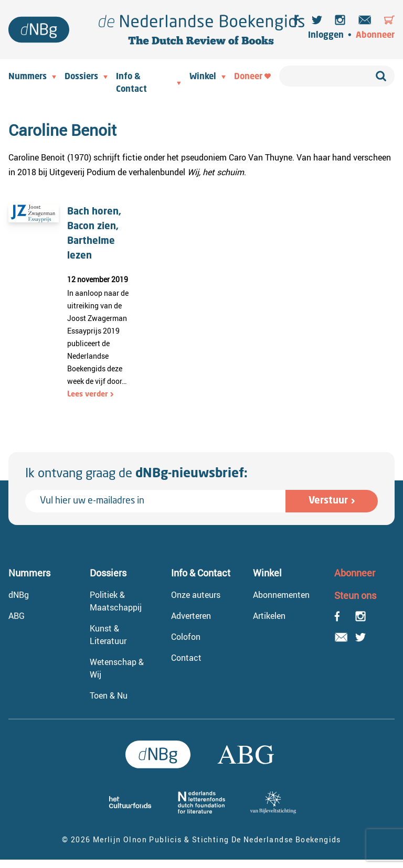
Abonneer (375, 36)
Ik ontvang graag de (136, 474)
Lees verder (88, 394)
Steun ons (355, 595)
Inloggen (326, 36)
